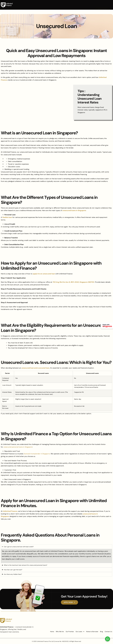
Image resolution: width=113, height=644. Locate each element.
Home (26, 3)
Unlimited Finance (10, 511)
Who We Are (36, 3)
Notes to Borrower (75, 3)
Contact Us (56, 6)
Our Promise (48, 3)
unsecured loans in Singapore (74, 210)
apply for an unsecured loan (44, 274)
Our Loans (61, 3)
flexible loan (7, 217)
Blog (87, 3)
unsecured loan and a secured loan (35, 368)
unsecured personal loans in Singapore (18, 447)
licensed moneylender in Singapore (37, 454)
